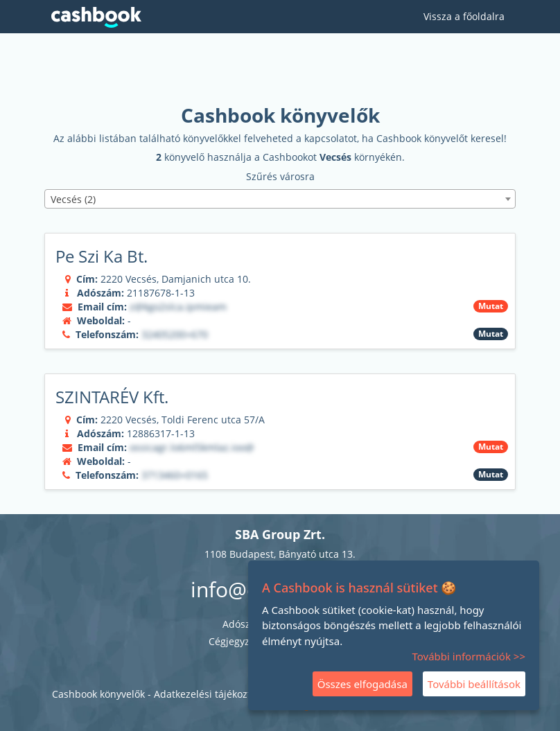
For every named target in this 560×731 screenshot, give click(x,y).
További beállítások (474, 684)
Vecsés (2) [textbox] (73, 199)
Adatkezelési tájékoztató (210, 694)
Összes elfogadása (362, 684)
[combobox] (280, 199)
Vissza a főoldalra (464, 16)
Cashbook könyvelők (98, 694)
